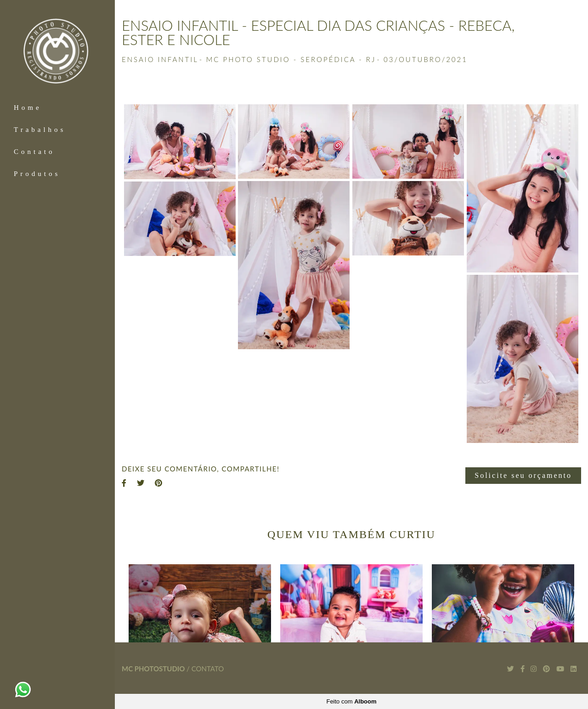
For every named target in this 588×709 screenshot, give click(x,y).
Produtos (37, 174)
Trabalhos (40, 130)
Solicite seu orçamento (523, 475)
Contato (34, 152)
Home (28, 108)
